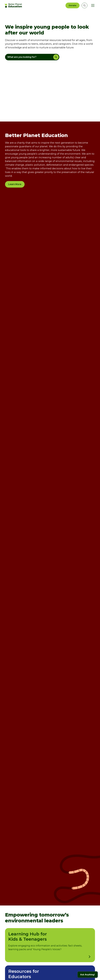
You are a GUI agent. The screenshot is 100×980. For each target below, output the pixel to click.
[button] (92, 5)
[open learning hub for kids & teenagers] (90, 957)
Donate (72, 5)
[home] (14, 5)
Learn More (15, 184)
